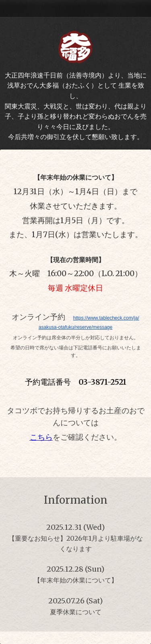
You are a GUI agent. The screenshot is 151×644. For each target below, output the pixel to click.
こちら (41, 437)
